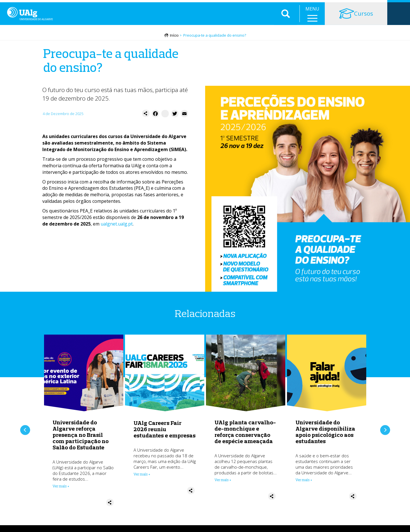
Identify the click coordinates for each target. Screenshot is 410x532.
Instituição (23, 6)
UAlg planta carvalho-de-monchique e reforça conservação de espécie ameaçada (245, 436)
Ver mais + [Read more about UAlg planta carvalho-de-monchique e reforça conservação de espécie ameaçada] (223, 484)
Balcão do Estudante (296, 6)
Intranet (375, 6)
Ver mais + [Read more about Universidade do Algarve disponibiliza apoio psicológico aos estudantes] (304, 484)
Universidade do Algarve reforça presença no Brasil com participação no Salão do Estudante (81, 439)
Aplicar (286, 23)
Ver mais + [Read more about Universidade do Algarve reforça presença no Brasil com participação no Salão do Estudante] (61, 490)
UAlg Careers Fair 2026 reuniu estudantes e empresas (165, 433)
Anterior (25, 430)
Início (174, 39)
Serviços (99, 6)
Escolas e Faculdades (62, 6)
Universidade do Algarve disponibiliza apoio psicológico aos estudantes (325, 436)
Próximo (385, 430)
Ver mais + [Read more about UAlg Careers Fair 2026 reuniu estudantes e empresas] (142, 478)
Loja (399, 6)
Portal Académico (341, 6)
